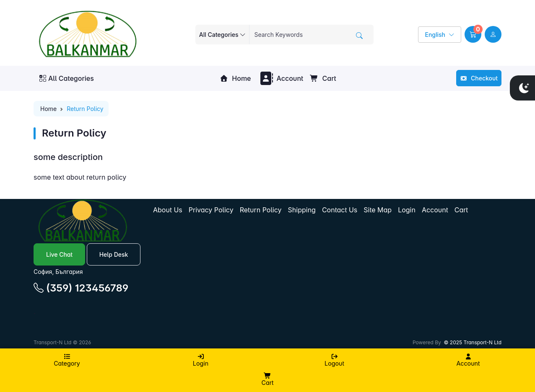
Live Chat (59, 254)
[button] (473, 34)
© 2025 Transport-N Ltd (473, 342)
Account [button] (281, 78)
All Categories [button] (67, 78)
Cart (323, 78)
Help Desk (114, 254)
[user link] (493, 34)
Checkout (479, 78)
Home (235, 78)
